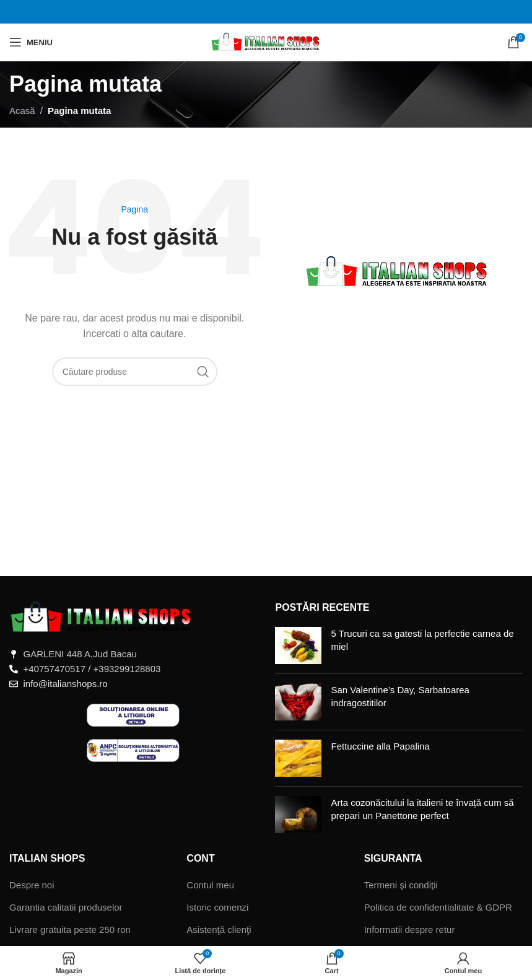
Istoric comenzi (217, 907)
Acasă (22, 111)
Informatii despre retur (410, 930)
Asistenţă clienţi (219, 930)
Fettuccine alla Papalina (380, 746)
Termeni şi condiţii (401, 885)
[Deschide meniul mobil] (31, 42)
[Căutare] (135, 372)
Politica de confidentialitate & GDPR (438, 907)
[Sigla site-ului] (266, 41)
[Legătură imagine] (102, 617)
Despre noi (32, 885)
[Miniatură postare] (298, 645)
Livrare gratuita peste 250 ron (70, 930)
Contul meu (210, 885)
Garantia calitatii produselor (66, 907)
